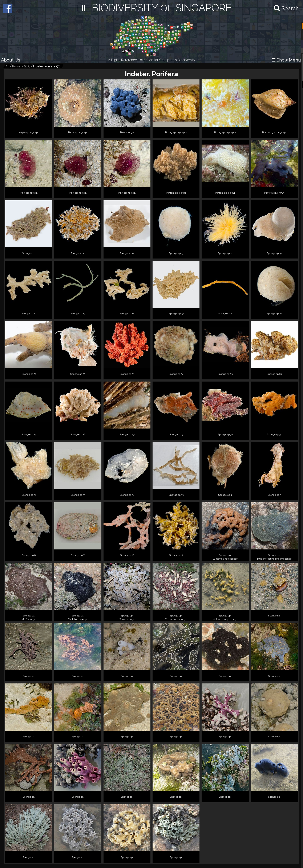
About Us (11, 60)
